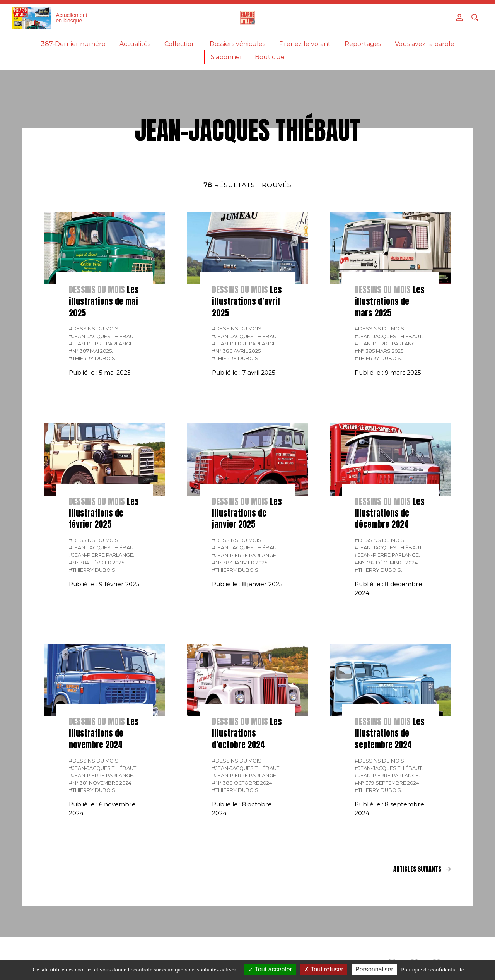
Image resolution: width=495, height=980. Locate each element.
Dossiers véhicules (237, 44)
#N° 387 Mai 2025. (91, 351)
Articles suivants (422, 869)
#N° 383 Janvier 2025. (240, 563)
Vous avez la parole (425, 44)
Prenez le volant (305, 44)
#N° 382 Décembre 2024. (387, 563)
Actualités (135, 44)
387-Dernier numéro (73, 44)
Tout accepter (270, 969)
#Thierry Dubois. (93, 358)
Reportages (363, 44)
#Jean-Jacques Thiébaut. (103, 336)
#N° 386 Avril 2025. (237, 351)
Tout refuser (324, 969)
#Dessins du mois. (94, 329)
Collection (180, 44)
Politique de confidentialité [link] (432, 970)
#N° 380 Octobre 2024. (243, 783)
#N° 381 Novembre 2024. (101, 783)
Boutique (270, 57)
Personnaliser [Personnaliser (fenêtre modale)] (374, 969)
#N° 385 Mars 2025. (380, 351)
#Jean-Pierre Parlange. (102, 344)
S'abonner (227, 57)
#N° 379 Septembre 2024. (387, 783)
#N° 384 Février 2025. (97, 563)
